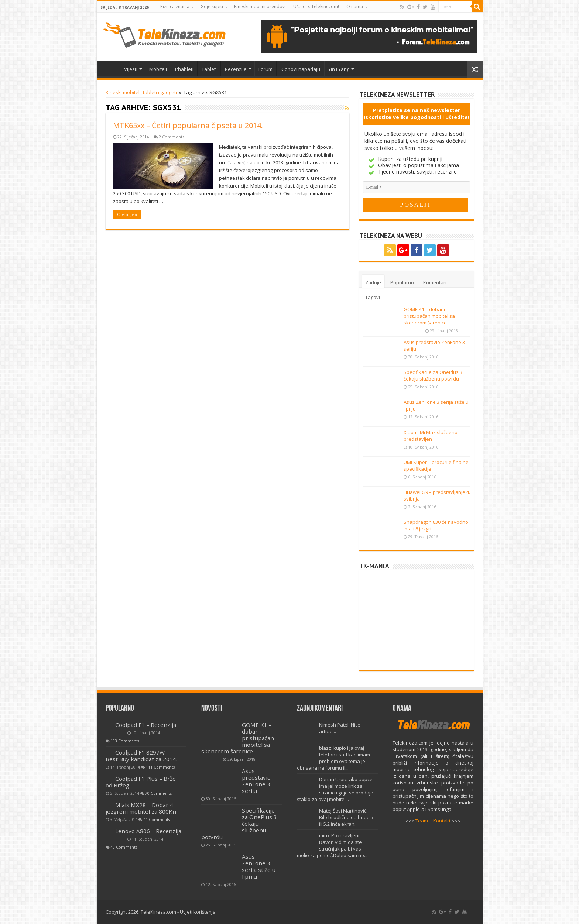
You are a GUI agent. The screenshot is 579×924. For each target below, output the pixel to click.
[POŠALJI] (416, 205)
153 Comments (125, 741)
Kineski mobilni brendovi (260, 6)
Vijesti (131, 69)
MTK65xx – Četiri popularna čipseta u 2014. (188, 125)
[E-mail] (417, 187)
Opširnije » (127, 214)
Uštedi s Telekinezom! (316, 6)
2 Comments (172, 137)
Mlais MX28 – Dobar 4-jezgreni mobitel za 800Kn (141, 808)
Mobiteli (158, 69)
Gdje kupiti (212, 6)
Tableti (209, 69)
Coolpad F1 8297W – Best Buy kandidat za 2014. (141, 756)
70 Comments (158, 793)
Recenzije (236, 69)
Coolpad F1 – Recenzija (146, 725)
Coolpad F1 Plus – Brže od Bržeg (141, 782)
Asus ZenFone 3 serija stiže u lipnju (259, 866)
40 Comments (124, 847)
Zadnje (373, 282)
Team (422, 821)
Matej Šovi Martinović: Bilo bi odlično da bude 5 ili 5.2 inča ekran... (346, 817)
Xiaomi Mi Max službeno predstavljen (431, 436)
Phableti (184, 69)
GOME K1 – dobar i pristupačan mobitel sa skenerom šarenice (429, 316)
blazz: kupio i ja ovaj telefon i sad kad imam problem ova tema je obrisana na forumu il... (333, 758)
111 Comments (160, 767)
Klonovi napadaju (300, 69)
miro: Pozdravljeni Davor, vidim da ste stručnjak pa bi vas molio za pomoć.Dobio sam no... (332, 845)
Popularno (402, 282)
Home (110, 68)
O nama (355, 6)
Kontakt (442, 821)
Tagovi (373, 297)
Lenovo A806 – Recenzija (148, 831)
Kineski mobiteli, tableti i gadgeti (141, 92)
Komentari (435, 282)
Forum (265, 69)
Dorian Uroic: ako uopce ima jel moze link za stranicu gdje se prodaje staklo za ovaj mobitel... (335, 789)
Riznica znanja (175, 6)
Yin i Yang (339, 69)
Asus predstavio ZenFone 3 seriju (256, 781)
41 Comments (157, 820)
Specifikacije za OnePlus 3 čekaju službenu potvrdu (433, 375)
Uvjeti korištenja (198, 912)
